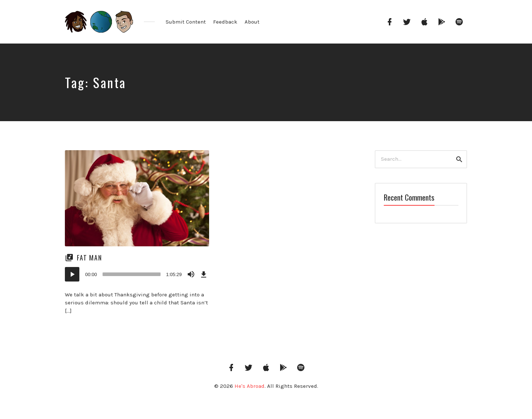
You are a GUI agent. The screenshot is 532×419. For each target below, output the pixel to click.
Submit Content (186, 22)
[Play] (72, 274)
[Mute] (191, 274)
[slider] (132, 274)
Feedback (225, 22)
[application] (137, 274)
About (252, 22)
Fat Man (90, 258)
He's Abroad (250, 386)
